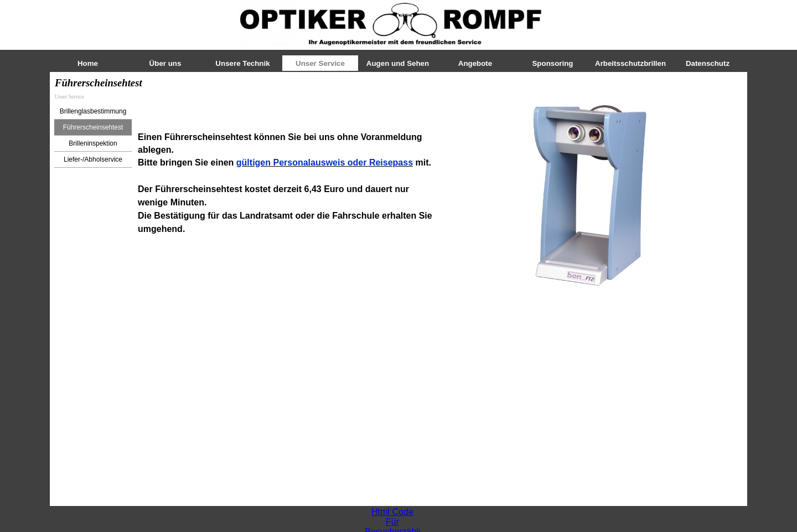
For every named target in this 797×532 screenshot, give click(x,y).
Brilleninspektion (93, 143)
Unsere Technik (242, 63)
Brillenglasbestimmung (93, 111)
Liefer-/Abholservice (93, 159)
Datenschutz (708, 63)
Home (88, 63)
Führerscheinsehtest (93, 127)
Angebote (475, 63)
